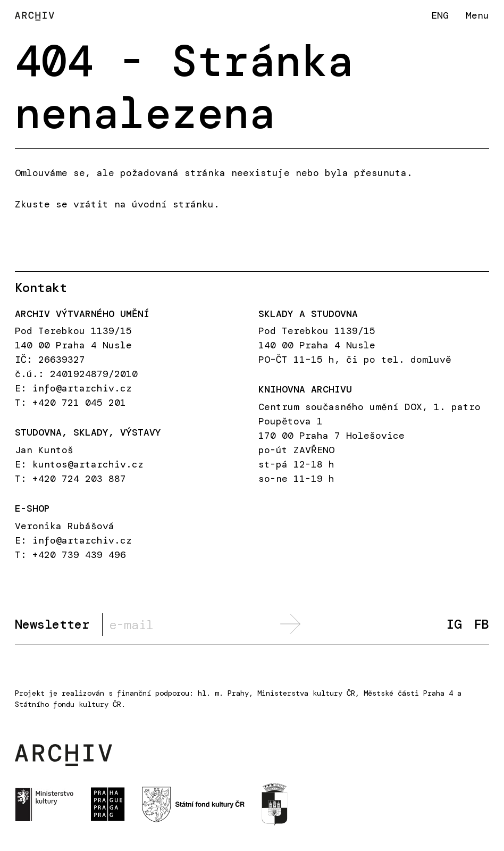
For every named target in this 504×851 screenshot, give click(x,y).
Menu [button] (477, 15)
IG (454, 625)
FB (482, 625)
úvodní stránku (173, 204)
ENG (440, 15)
